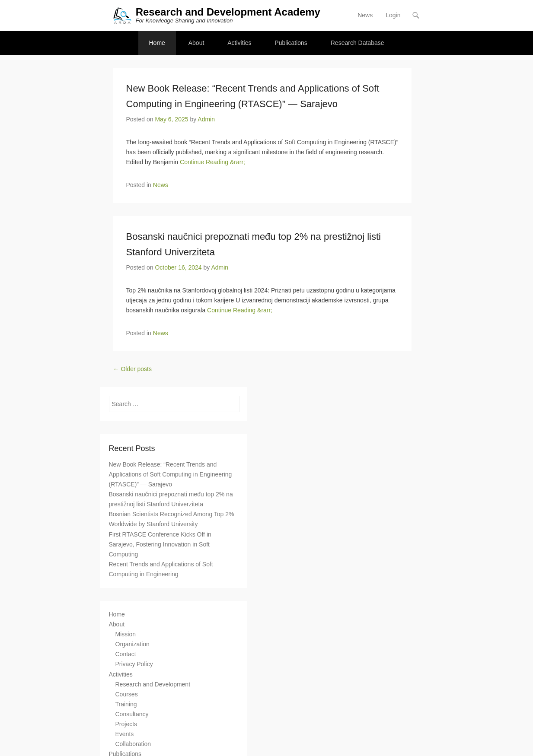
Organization (132, 644)
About (196, 43)
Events (125, 734)
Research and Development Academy (228, 12)
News (365, 15)
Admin (206, 119)
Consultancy (132, 714)
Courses (127, 694)
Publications (291, 43)
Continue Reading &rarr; (212, 162)
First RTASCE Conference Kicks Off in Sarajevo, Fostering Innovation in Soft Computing (160, 544)
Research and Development (153, 684)
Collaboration (133, 744)
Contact (126, 654)
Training (126, 704)
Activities (239, 43)
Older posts (132, 369)
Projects (126, 724)
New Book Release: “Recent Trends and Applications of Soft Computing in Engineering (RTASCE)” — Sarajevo (171, 474)
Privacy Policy (134, 664)
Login (393, 15)
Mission (126, 634)
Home (157, 43)
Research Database (357, 43)
